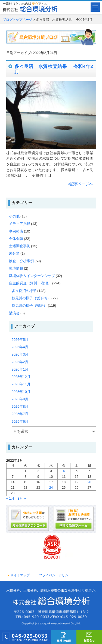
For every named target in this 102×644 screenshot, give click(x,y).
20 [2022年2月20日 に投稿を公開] (89, 482)
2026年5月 (20, 340)
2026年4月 (20, 347)
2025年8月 (20, 406)
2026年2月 (20, 362)
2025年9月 (20, 399)
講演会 (14, 313)
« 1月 (10, 498)
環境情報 (16, 268)
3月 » (22, 498)
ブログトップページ (17, 20)
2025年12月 (21, 377)
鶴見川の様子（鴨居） (29, 305)
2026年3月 (20, 354)
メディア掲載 (20, 224)
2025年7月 (20, 414)
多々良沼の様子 (24, 291)
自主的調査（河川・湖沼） (30, 283)
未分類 (14, 253)
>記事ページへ (81, 184)
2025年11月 (21, 384)
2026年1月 (20, 369)
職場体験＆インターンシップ (32, 276)
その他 (14, 216)
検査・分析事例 (21, 261)
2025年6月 (20, 421)
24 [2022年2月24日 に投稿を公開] (51, 488)
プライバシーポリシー (55, 575)
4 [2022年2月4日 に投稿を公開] (64, 471)
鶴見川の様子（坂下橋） (31, 298)
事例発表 (16, 231)
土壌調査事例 (20, 246)
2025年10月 (21, 392)
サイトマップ (20, 575)
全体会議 (16, 239)
